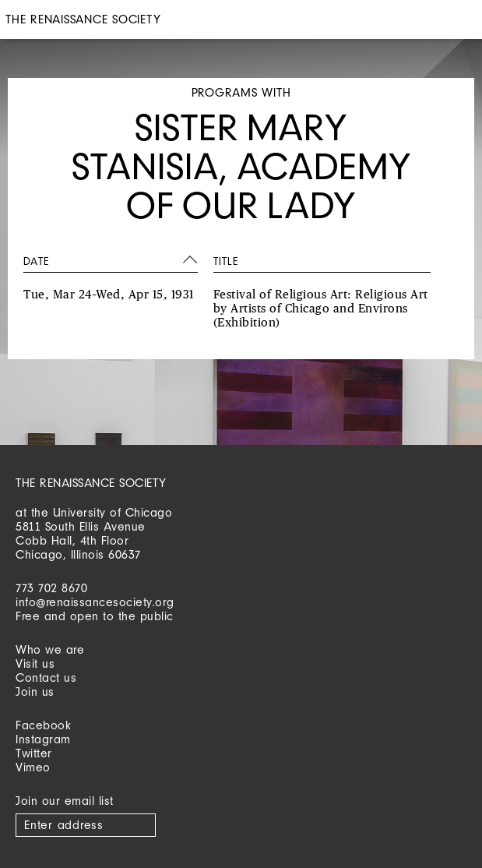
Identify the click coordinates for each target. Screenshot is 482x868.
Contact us (46, 677)
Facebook (43, 725)
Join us (35, 692)
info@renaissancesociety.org (95, 602)
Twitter (34, 753)
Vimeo (33, 767)
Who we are (50, 649)
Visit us (35, 663)
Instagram (43, 739)
